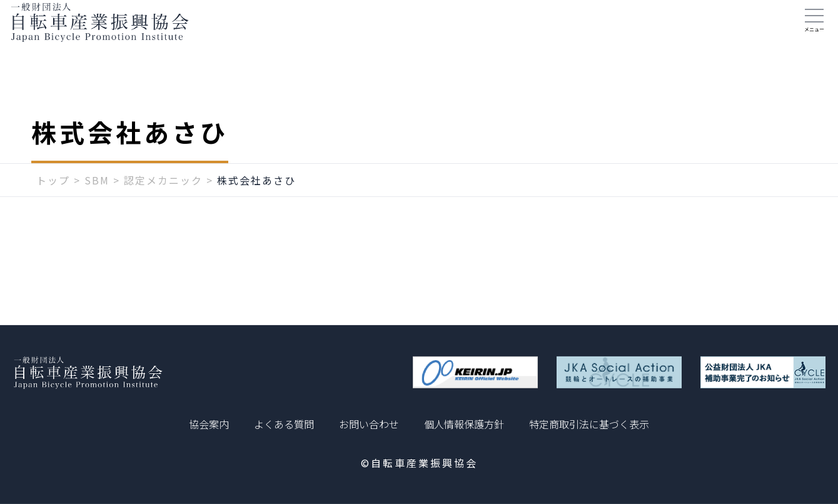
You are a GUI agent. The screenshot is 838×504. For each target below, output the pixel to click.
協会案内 (209, 424)
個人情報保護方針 (464, 424)
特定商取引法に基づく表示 (589, 424)
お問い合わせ (369, 424)
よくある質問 (284, 424)
